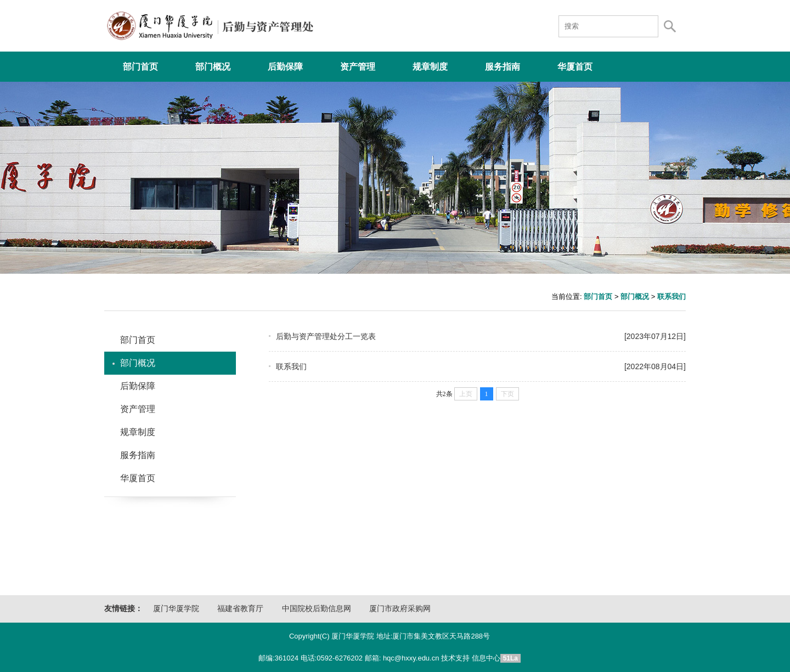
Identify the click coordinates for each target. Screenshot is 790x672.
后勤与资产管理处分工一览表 (477, 336)
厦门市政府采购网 (400, 609)
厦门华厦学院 (176, 609)
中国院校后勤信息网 (317, 609)
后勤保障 (285, 67)
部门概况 (213, 67)
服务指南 (503, 67)
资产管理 (358, 67)
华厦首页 (575, 67)
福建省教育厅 (240, 609)
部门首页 (140, 67)
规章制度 (430, 67)
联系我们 (672, 297)
